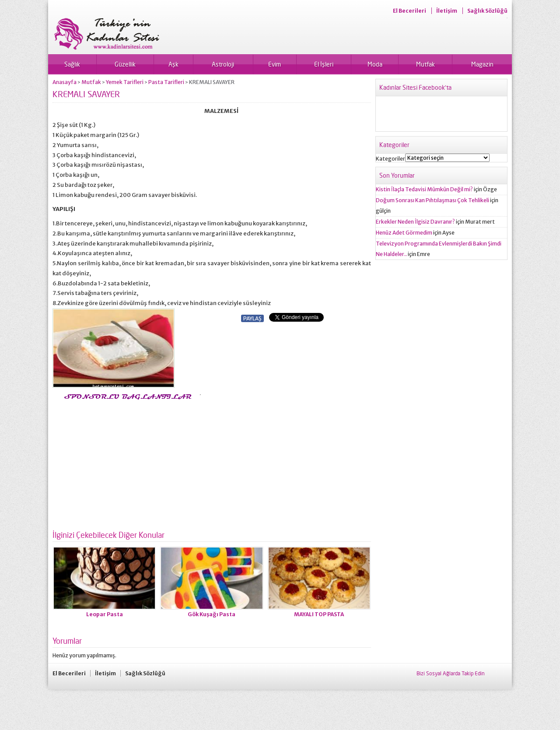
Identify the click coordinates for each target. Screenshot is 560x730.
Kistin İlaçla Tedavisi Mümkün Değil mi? (424, 189)
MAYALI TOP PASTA (319, 614)
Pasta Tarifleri (166, 82)
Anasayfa (65, 82)
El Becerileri (409, 11)
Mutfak (425, 64)
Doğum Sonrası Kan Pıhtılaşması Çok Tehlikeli (432, 200)
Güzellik (125, 64)
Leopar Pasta (105, 614)
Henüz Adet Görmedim (404, 233)
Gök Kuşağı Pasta (212, 614)
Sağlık (72, 64)
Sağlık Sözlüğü (487, 11)
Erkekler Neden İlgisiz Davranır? (415, 222)
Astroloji (223, 64)
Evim (275, 64)
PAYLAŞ (252, 318)
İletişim (447, 11)
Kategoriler (390, 159)
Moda (375, 64)
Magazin (482, 64)
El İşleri (324, 64)
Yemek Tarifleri (125, 82)
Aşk (173, 64)
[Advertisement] (126, 463)
